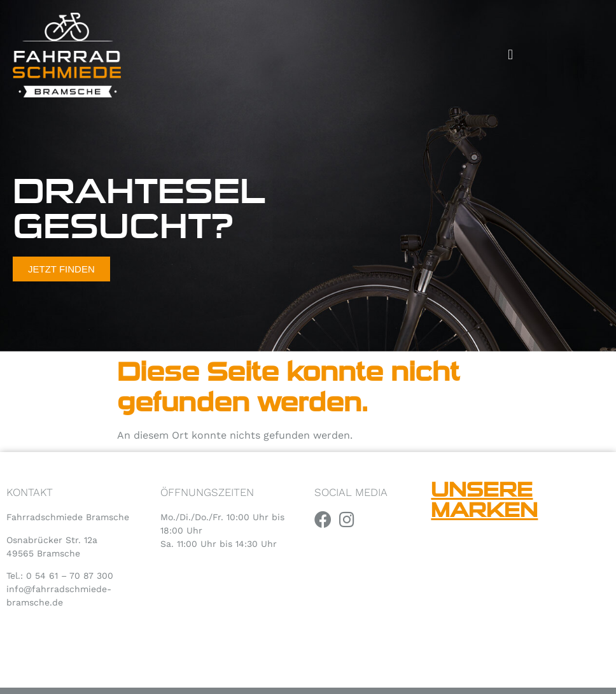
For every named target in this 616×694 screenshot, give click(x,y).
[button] (511, 55)
